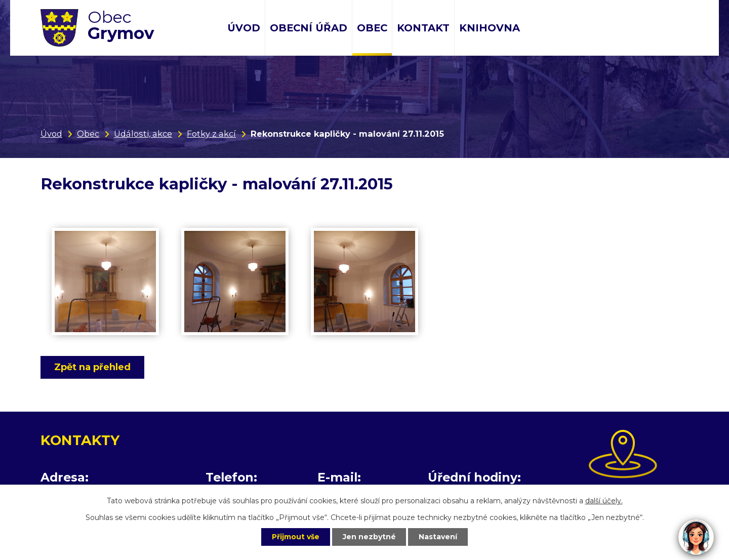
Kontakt (423, 28)
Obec (372, 28)
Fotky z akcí (211, 134)
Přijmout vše (296, 537)
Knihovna (490, 28)
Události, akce (143, 134)
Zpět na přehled (92, 367)
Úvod (244, 28)
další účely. (604, 501)
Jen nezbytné (369, 537)
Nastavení (438, 537)
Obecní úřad (309, 28)
